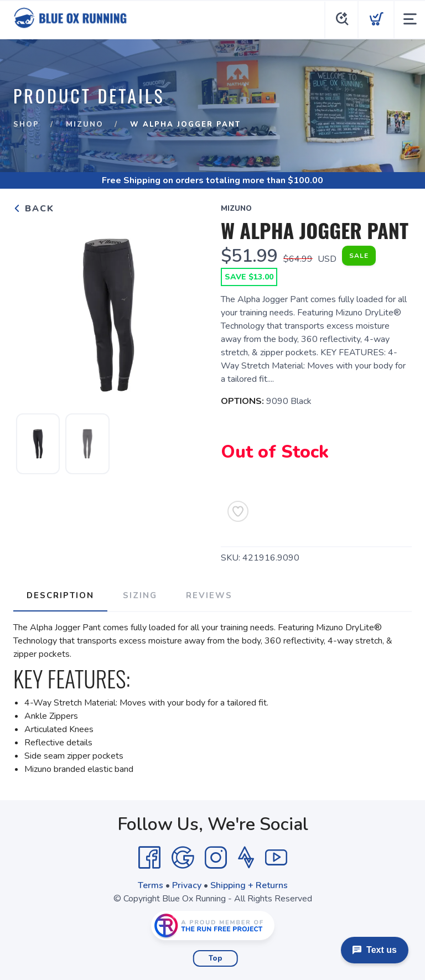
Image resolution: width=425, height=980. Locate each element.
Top (216, 958)
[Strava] (246, 858)
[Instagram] (216, 858)
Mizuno (85, 125)
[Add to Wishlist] (238, 511)
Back (34, 209)
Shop (26, 125)
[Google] (183, 858)
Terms (151, 885)
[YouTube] (276, 858)
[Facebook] (149, 858)
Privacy (187, 885)
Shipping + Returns (249, 885)
